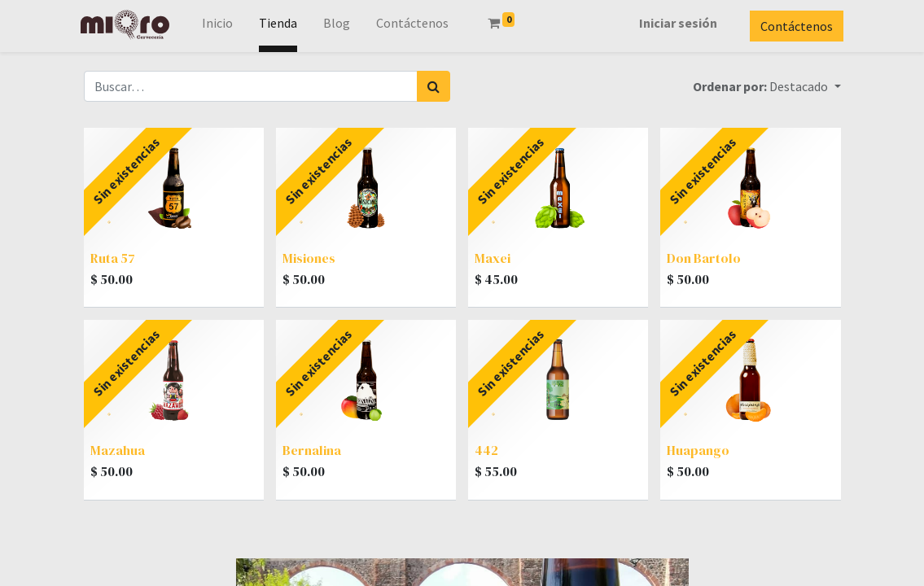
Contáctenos (794, 26)
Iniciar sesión (676, 23)
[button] (805, 86)
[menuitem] (220, 26)
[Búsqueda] (434, 86)
